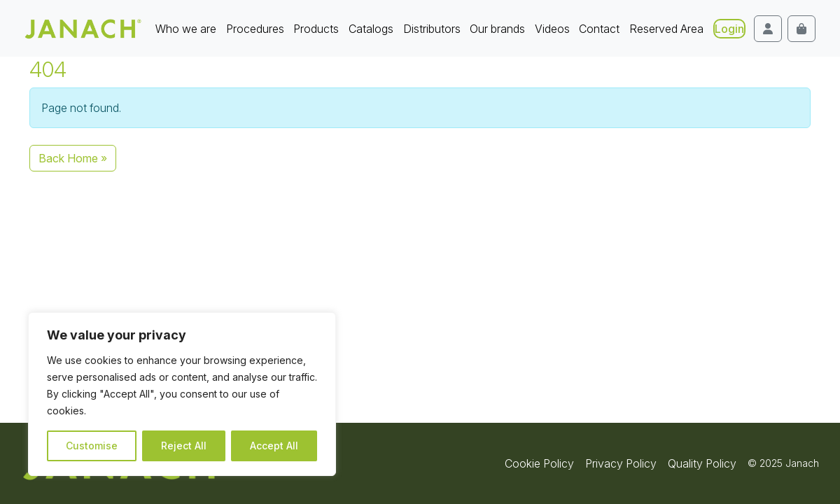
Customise (92, 446)
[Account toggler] (768, 29)
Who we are (186, 29)
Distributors (432, 29)
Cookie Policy (539, 463)
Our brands (497, 29)
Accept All (274, 446)
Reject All (184, 446)
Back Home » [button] (73, 158)
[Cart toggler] (801, 29)
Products (316, 29)
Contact (599, 29)
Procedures (255, 29)
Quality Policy (702, 463)
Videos (552, 29)
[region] (182, 394)
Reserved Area (666, 29)
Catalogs (371, 29)
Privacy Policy (621, 463)
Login (729, 29)
